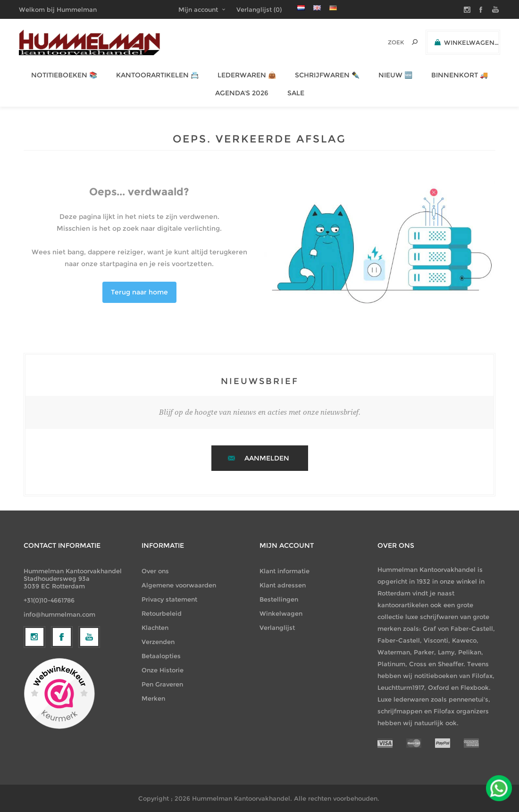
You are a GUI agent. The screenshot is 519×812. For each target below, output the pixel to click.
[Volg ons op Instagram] (34, 714)
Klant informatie (285, 571)
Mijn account (198, 9)
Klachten (155, 628)
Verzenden (158, 642)
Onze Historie (163, 670)
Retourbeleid (162, 613)
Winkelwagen (281, 613)
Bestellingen (279, 599)
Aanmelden (267, 458)
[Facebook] (62, 714)
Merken (153, 698)
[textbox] (383, 42)
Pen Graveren (162, 684)
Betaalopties (161, 656)
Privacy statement (169, 599)
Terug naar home (139, 292)
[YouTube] (89, 714)
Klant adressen (283, 585)
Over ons (155, 571)
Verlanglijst (277, 628)
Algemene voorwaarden (179, 585)
